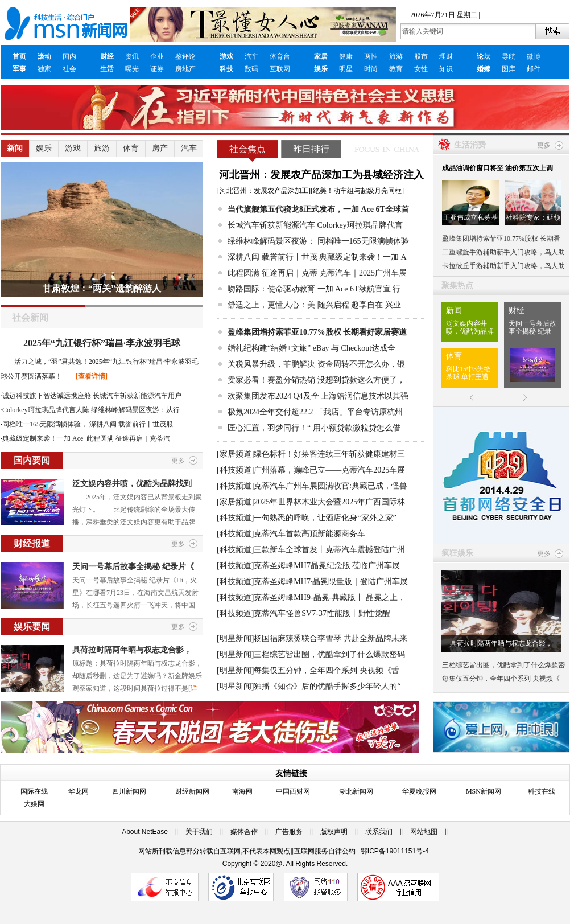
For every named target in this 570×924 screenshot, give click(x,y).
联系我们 (379, 832)
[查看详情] (92, 376)
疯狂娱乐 (457, 553)
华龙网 (79, 791)
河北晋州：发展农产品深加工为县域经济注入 (321, 175)
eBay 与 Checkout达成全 (354, 348)
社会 (69, 69)
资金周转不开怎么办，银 (361, 364)
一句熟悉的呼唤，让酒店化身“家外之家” (325, 518)
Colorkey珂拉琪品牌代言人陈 (46, 410)
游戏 (226, 56)
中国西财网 (293, 791)
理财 (446, 56)
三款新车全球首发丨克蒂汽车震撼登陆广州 (329, 550)
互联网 (280, 69)
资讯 (132, 56)
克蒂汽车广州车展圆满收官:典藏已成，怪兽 (331, 486)
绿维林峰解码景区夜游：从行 (135, 410)
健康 (346, 56)
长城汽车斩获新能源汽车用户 (137, 396)
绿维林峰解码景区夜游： (271, 241)
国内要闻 (32, 460)
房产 (160, 148)
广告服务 (289, 832)
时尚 (371, 69)
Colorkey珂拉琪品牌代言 (360, 225)
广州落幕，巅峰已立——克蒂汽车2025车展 (329, 470)
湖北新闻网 (356, 791)
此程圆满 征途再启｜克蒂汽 (128, 438)
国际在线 (34, 791)
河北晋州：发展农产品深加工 (264, 191)
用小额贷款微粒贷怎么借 (357, 428)
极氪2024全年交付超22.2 (270, 412)
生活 (107, 69)
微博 (534, 56)
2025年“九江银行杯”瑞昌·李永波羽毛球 (102, 343)
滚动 (44, 56)
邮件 (534, 69)
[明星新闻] (235, 638)
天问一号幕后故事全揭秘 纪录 (532, 327)
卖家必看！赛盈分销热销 (271, 380)
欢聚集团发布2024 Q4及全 (273, 396)
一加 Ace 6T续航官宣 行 (359, 289)
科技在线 (542, 791)
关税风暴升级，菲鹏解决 (271, 364)
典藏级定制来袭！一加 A (363, 257)
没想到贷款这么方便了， (361, 380)
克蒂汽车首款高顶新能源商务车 (309, 534)
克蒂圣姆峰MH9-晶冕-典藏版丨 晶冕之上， (329, 597)
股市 (421, 56)
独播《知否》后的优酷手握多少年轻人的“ (327, 686)
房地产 (185, 69)
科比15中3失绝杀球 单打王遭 (468, 373)
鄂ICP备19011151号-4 (395, 851)
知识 (446, 69)
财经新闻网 (192, 791)
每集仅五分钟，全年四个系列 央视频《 (501, 679)
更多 (178, 461)
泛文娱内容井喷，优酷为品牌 (470, 327)
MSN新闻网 (484, 791)
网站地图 (424, 832)
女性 (421, 69)
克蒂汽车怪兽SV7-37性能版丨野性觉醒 (322, 613)
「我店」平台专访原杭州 (359, 412)
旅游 (396, 56)
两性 (371, 56)
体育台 (280, 56)
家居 (321, 56)
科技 (226, 69)
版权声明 (334, 832)
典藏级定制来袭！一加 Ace (44, 438)
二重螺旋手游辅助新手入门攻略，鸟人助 (503, 252)
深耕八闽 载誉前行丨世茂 (272, 257)
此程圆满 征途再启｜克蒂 (272, 273)
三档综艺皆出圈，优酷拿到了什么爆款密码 (329, 654)
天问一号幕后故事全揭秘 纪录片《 (133, 567)
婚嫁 (484, 69)
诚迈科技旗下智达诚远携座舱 (47, 396)
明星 (346, 69)
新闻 (15, 148)
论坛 (484, 56)
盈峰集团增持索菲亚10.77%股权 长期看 (501, 239)
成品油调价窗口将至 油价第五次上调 (497, 168)
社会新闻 (30, 317)
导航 (509, 56)
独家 (44, 69)
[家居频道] (235, 454)
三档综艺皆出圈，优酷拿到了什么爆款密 (503, 665)
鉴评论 (185, 56)
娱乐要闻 (32, 627)
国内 (69, 56)
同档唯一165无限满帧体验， (45, 424)
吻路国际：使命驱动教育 (271, 289)
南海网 (242, 791)
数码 (251, 69)
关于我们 (199, 832)
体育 (131, 148)
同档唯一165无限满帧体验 (363, 241)
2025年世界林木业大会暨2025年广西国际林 (329, 502)
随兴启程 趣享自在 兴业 (359, 305)
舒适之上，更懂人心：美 (271, 305)
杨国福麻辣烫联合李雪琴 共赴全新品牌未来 (331, 638)
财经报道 (32, 543)
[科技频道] (235, 470)
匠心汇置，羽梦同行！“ (269, 428)
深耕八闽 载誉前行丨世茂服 (131, 424)
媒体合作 (244, 832)
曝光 (132, 69)
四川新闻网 (129, 791)
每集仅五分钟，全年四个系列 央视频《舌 (327, 670)
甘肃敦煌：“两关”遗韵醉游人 (102, 288)
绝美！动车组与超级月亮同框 (357, 191)
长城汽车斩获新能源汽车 (271, 225)
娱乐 (321, 69)
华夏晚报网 (419, 791)
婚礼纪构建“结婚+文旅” (269, 348)
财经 (107, 56)
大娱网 (34, 804)
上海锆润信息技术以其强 (365, 396)
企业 (157, 56)
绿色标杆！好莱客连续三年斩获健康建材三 (329, 454)
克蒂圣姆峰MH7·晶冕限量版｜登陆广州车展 (331, 582)
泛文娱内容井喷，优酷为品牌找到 (132, 484)
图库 (509, 69)
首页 (19, 56)
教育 (396, 69)
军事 (19, 69)
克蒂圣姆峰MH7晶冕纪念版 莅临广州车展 (327, 566)
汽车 (251, 56)
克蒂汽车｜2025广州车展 (363, 273)
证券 (157, 69)
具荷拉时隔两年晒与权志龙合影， (132, 650)
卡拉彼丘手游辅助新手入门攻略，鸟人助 (503, 266)
